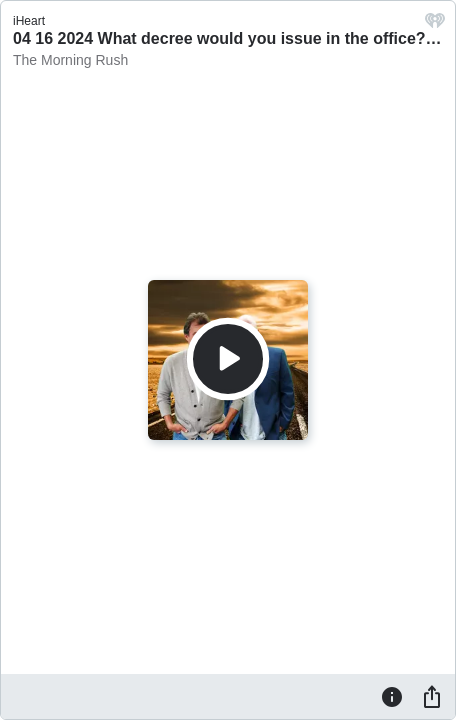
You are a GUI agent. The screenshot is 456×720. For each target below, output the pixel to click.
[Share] (432, 696)
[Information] (392, 696)
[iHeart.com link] (435, 25)
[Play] (228, 359)
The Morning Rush (70, 60)
